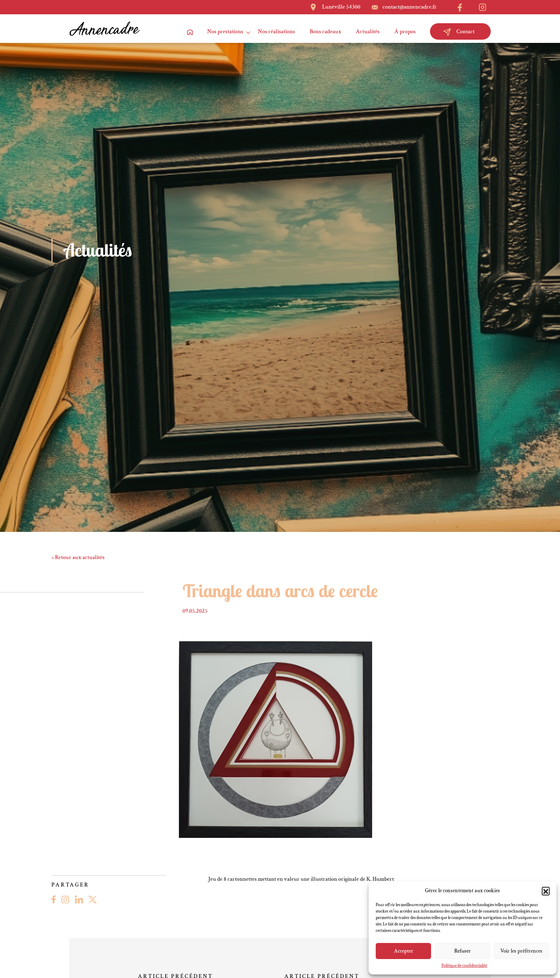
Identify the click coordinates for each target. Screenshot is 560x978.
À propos (405, 32)
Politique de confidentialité (464, 966)
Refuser (462, 951)
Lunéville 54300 (341, 7)
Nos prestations (225, 32)
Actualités (368, 32)
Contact (459, 32)
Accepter (404, 951)
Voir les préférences (521, 951)
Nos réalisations (276, 32)
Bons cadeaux (326, 32)
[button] (546, 891)
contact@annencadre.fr (410, 7)
